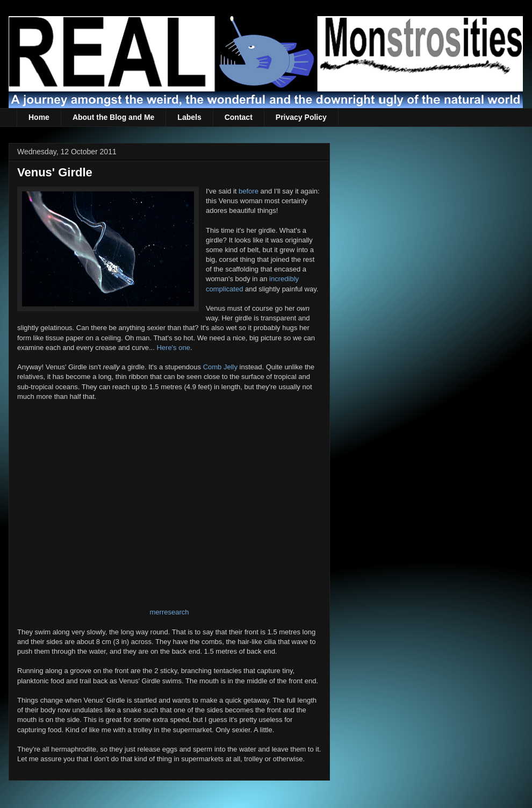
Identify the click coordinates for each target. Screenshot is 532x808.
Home (39, 117)
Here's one (173, 348)
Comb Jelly (220, 367)
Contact (239, 117)
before (249, 191)
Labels (189, 117)
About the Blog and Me (113, 117)
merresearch (170, 612)
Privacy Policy (301, 117)
